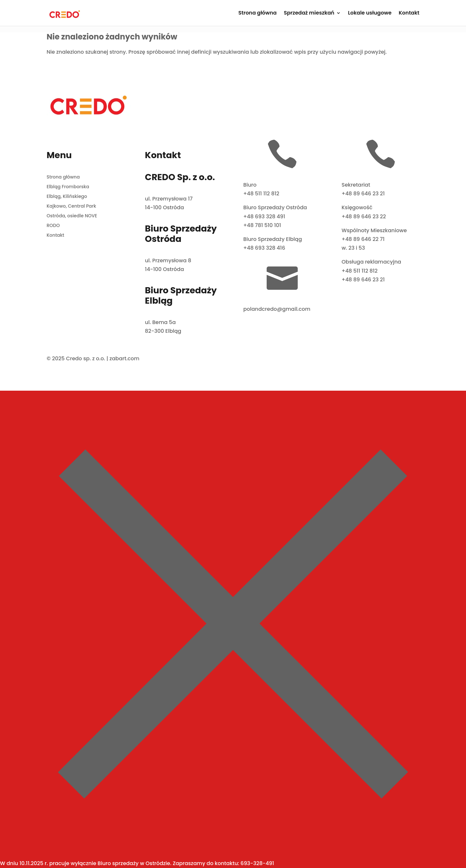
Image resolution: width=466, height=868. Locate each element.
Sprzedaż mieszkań (309, 14)
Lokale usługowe (370, 14)
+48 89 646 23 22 (364, 217)
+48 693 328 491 (264, 217)
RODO (53, 226)
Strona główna (257, 14)
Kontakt (409, 14)
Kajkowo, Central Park (71, 206)
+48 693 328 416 (264, 248)
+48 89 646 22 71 (363, 239)
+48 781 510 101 (262, 225)
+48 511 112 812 (261, 194)
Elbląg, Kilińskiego (67, 197)
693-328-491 (257, 863)
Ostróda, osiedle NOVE (72, 216)
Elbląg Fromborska (68, 187)
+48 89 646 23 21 (363, 194)
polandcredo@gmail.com (277, 309)
